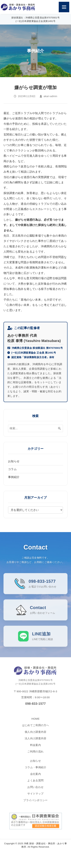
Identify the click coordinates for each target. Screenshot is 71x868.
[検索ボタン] (59, 428)
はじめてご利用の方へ (36, 728)
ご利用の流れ (35, 755)
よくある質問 (35, 784)
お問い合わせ (35, 790)
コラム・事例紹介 (35, 770)
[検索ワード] (35, 428)
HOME (35, 722)
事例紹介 (14, 477)
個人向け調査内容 (35, 735)
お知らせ (14, 461)
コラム (12, 469)
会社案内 (36, 777)
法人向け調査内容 (35, 742)
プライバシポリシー (35, 803)
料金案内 (36, 748)
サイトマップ (35, 797)
